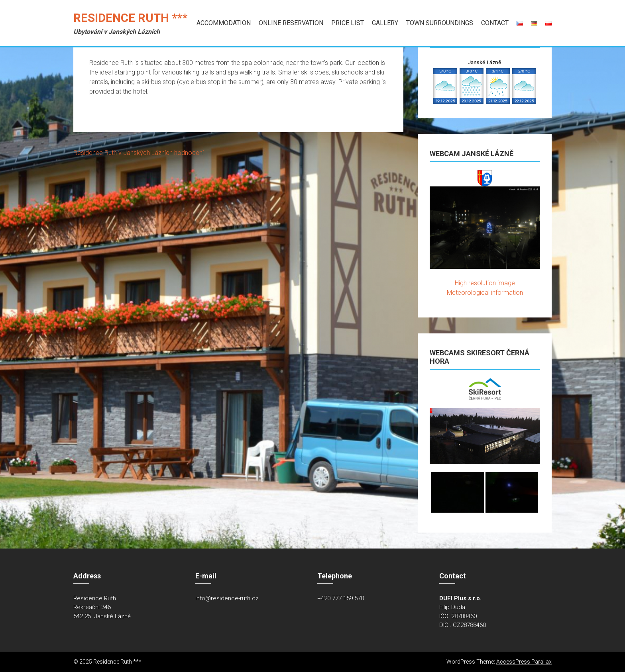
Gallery (385, 23)
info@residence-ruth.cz (227, 598)
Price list (348, 23)
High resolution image (485, 283)
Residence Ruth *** (130, 18)
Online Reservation (291, 23)
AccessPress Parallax (524, 662)
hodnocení (189, 153)
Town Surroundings (440, 23)
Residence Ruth (95, 153)
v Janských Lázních (145, 153)
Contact (495, 23)
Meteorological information (485, 293)
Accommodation (224, 23)
